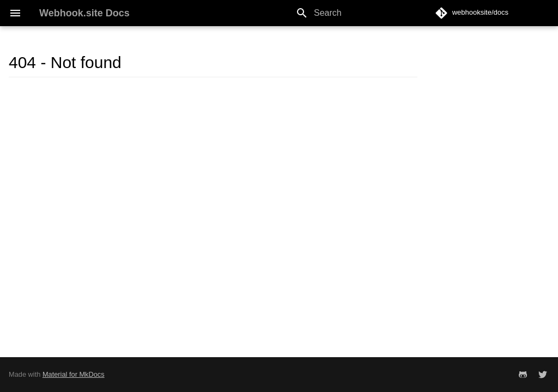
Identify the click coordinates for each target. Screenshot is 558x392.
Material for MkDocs (74, 374)
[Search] (354, 13)
